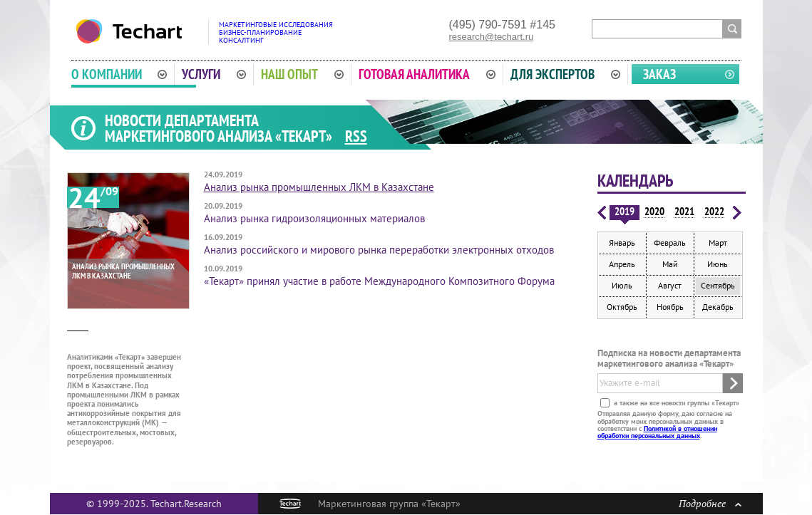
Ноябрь (670, 307)
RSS (356, 136)
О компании (119, 74)
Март (718, 243)
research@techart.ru (492, 37)
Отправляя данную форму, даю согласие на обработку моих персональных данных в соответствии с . (665, 425)
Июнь (718, 264)
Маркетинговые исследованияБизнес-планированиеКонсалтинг (276, 32)
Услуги (214, 74)
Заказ (659, 74)
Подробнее (710, 503)
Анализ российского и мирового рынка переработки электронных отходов (379, 250)
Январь (622, 243)
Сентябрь (718, 285)
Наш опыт (302, 74)
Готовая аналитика (427, 74)
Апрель (622, 264)
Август (670, 285)
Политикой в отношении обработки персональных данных (657, 432)
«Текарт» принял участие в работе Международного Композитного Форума (379, 281)
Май (670, 264)
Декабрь (718, 307)
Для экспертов (565, 74)
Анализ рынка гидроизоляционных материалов (314, 218)
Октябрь (622, 307)
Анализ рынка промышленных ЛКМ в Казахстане (319, 187)
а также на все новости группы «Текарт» (675, 403)
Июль (622, 285)
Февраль (670, 243)
